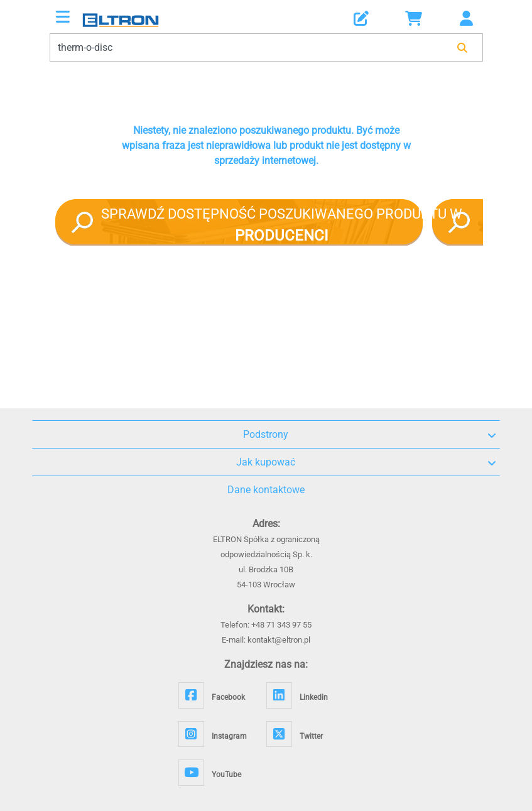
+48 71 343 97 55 (281, 625)
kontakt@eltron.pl (279, 640)
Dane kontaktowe (266, 490)
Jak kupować (366, 462)
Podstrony (370, 435)
